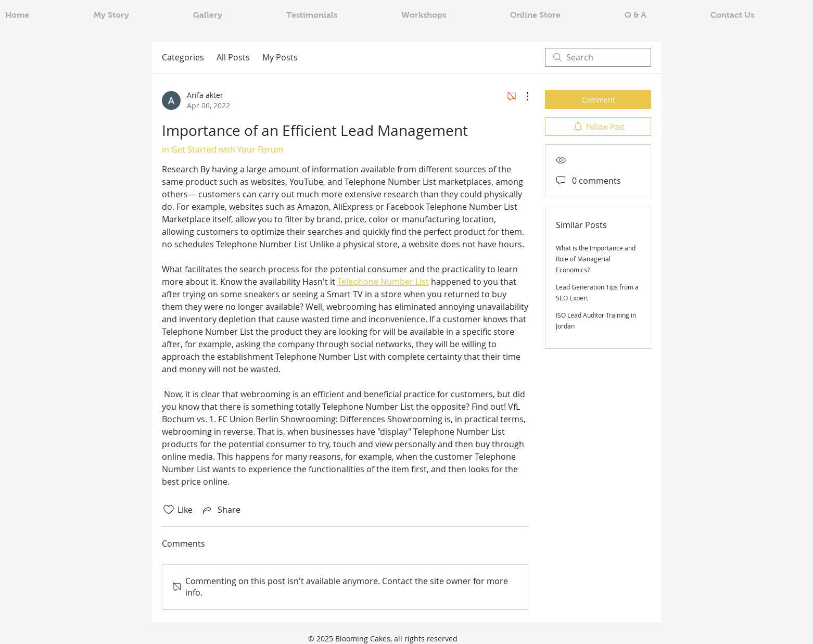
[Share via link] (221, 510)
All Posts (233, 57)
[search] (598, 57)
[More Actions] (522, 96)
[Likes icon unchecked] (169, 510)
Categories (183, 57)
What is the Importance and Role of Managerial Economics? (596, 259)
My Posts (280, 57)
